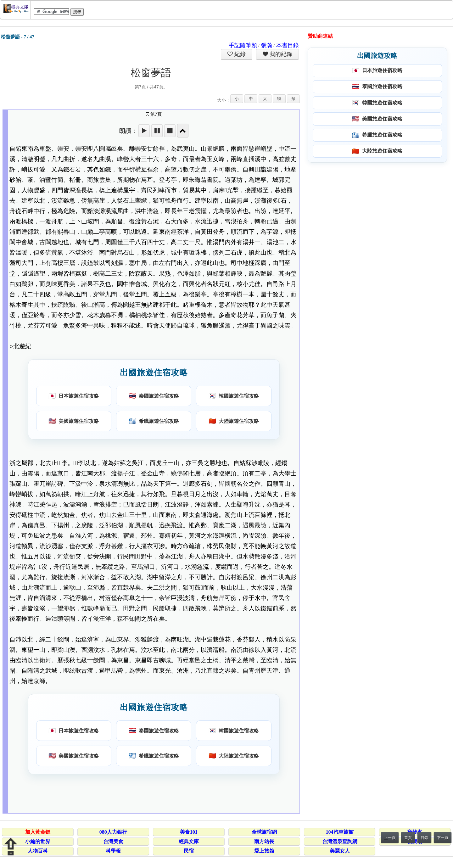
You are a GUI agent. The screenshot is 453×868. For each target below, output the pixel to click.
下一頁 (443, 838)
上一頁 (390, 838)
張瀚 (266, 45)
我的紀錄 (280, 54)
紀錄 (239, 54)
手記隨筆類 (243, 45)
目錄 (424, 838)
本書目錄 (288, 45)
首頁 (408, 838)
